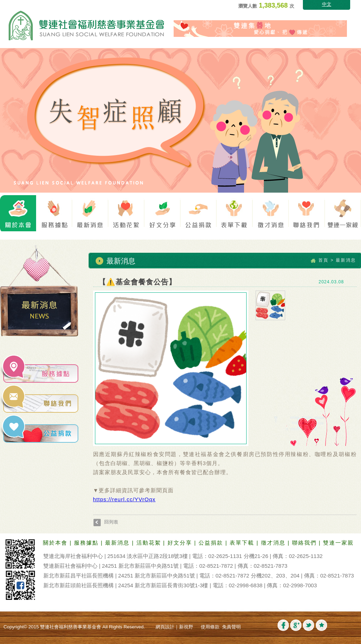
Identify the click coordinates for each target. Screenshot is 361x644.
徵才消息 (274, 543)
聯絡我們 (305, 543)
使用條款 (210, 627)
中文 (327, 4)
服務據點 (87, 543)
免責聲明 (231, 627)
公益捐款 (212, 543)
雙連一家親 (338, 543)
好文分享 (181, 543)
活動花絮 (150, 543)
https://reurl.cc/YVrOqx (124, 499)
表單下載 (243, 543)
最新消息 (118, 543)
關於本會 (56, 543)
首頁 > (326, 260)
